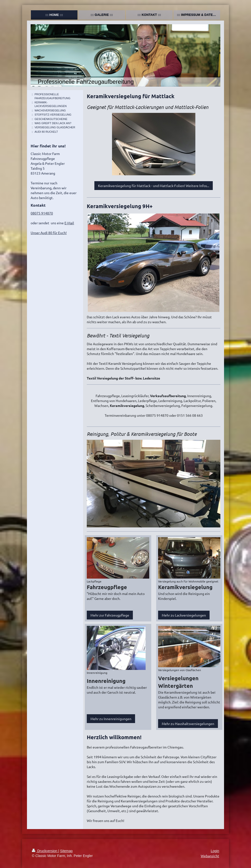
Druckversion (45, 851)
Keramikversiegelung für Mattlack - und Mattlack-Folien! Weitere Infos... (154, 186)
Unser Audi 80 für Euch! (49, 233)
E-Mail (69, 223)
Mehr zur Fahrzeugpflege (110, 615)
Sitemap (66, 851)
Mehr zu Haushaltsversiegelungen (188, 724)
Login (215, 851)
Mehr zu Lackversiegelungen (184, 615)
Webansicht (210, 856)
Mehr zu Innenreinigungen (111, 719)
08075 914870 (42, 213)
